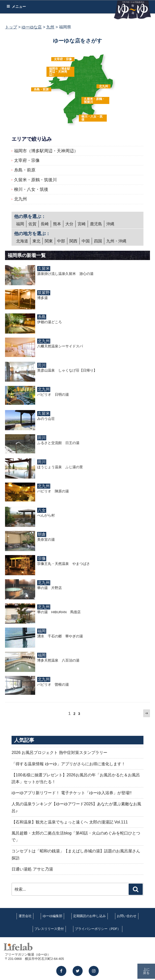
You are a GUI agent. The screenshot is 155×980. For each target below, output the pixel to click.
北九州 (104, 86)
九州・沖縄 (116, 241)
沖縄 (110, 224)
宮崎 (82, 224)
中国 (86, 241)
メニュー (16, 7)
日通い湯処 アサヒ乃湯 (32, 869)
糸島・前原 (41, 89)
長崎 (45, 224)
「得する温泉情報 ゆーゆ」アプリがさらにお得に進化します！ (68, 764)
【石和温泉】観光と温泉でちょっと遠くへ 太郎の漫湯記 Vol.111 (70, 822)
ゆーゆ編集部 (53, 916)
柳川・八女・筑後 (92, 118)
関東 (49, 241)
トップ (11, 27)
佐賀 (32, 224)
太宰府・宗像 (63, 59)
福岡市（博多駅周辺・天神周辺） (60, 72)
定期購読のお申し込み (89, 916)
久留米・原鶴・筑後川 (94, 100)
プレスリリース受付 (49, 929)
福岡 (20, 224)
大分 (69, 224)
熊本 (57, 224)
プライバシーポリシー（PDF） (98, 929)
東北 (36, 241)
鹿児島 (96, 224)
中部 (61, 241)
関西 (73, 241)
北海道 (22, 241)
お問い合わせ (127, 916)
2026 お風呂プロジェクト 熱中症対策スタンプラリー (59, 753)
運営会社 (25, 916)
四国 (98, 241)
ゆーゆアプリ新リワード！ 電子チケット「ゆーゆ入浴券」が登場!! (71, 793)
